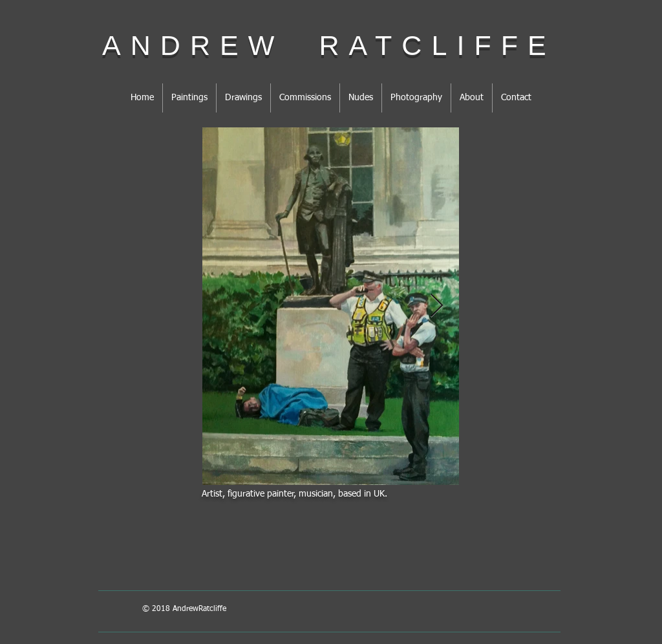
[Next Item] (437, 306)
